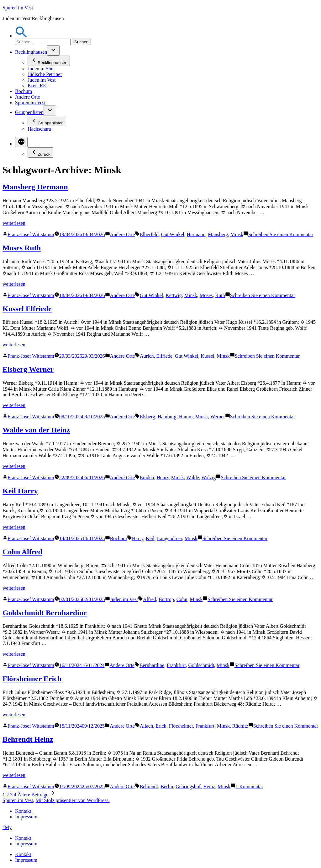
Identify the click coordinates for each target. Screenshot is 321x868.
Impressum (26, 817)
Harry (138, 538)
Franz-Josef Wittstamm (31, 234)
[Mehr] (21, 142)
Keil (150, 538)
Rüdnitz (240, 726)
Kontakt (23, 811)
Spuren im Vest (18, 8)
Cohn (182, 599)
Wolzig (208, 477)
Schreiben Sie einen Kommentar (281, 234)
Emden (147, 477)
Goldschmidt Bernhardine (45, 613)
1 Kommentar (249, 787)
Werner (218, 417)
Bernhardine (152, 665)
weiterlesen (14, 223)
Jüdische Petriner (45, 74)
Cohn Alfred (22, 552)
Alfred (150, 599)
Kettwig (174, 295)
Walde (192, 477)
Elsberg (147, 417)
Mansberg (218, 234)
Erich (161, 726)
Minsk (237, 234)
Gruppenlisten (29, 112)
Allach (147, 726)
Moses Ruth (22, 248)
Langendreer (170, 538)
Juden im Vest (42, 80)
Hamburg (167, 417)
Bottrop (166, 599)
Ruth (220, 295)
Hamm (186, 417)
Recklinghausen (31, 52)
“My (7, 827)
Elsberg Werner (28, 369)
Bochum (24, 91)
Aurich (147, 356)
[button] (21, 36)
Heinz (162, 477)
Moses (206, 295)
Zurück (40, 152)
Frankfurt (176, 665)
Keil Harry (20, 491)
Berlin (167, 787)
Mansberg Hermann (35, 187)
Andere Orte (28, 97)
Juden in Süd (41, 69)
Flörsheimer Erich (32, 679)
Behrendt (149, 787)
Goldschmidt (201, 665)
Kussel (208, 356)
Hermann (196, 234)
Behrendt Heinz (28, 739)
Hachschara (39, 129)
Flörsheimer (181, 726)
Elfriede (165, 356)
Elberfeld (149, 234)
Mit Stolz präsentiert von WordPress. (72, 800)
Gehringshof (188, 787)
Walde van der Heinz (36, 430)
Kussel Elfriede (27, 309)
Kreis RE (37, 86)
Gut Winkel (173, 234)
